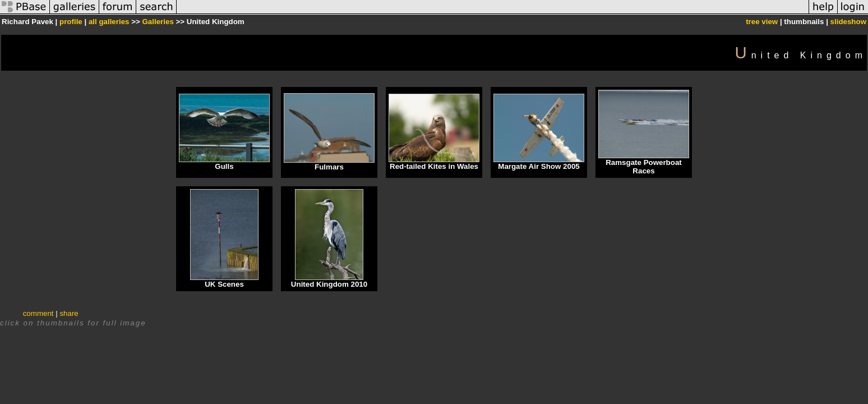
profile (71, 22)
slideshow (848, 22)
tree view (762, 22)
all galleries (109, 22)
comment (38, 313)
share (69, 313)
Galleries (158, 22)
